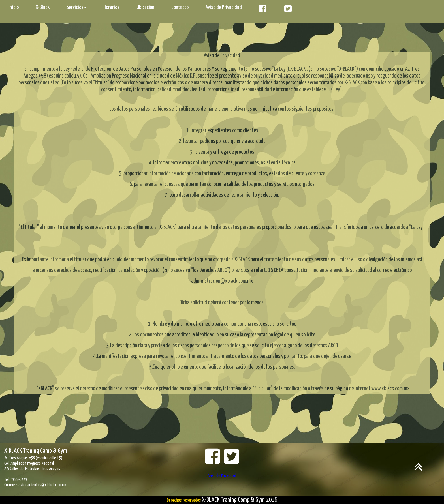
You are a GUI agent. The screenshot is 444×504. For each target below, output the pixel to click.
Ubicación (145, 7)
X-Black (43, 7)
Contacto (180, 7)
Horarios (111, 7)
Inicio (14, 7)
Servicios (76, 7)
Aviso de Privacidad (224, 7)
